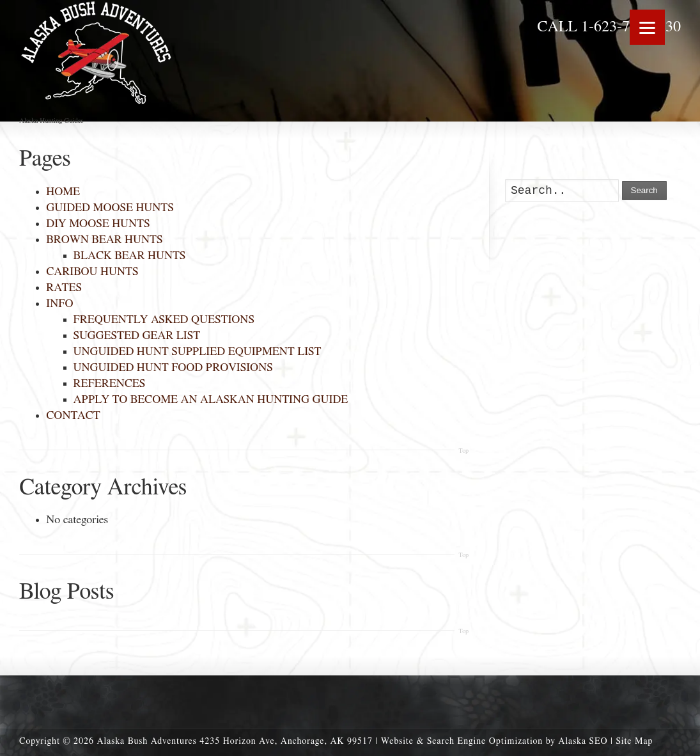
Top (463, 451)
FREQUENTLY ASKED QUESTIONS (164, 320)
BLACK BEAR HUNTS (130, 256)
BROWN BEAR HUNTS (104, 240)
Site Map (634, 741)
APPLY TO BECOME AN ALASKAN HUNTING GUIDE (211, 400)
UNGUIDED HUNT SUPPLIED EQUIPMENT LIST (198, 352)
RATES (64, 288)
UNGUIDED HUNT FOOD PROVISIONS (173, 368)
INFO (59, 304)
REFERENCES (110, 384)
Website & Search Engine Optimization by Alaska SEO (494, 741)
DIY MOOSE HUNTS (98, 224)
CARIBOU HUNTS (92, 272)
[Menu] (647, 27)
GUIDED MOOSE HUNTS (110, 208)
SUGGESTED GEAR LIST (137, 336)
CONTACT (73, 416)
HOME (63, 192)
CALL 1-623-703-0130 (609, 27)
